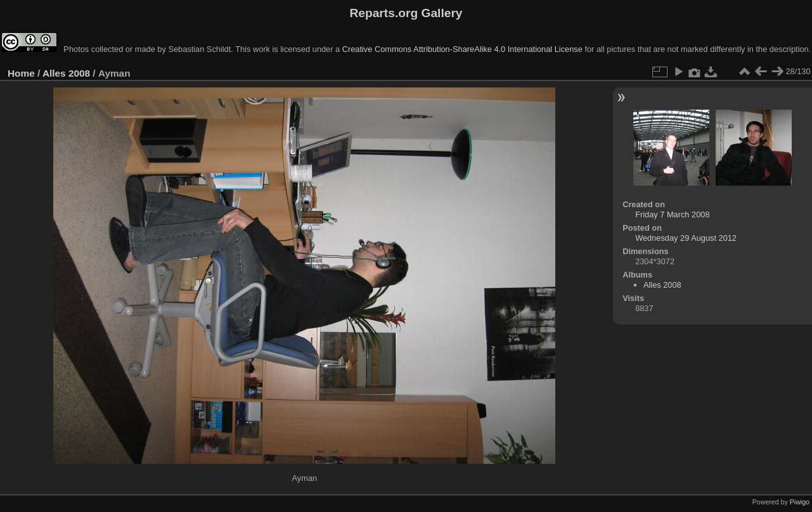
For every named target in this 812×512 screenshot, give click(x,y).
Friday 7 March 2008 (672, 214)
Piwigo (800, 502)
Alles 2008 (66, 73)
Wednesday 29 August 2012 (686, 238)
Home (21, 73)
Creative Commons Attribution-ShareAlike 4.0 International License (462, 49)
